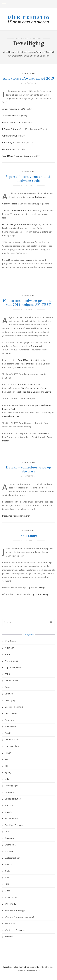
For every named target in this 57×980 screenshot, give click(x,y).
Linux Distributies (13, 799)
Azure (8, 687)
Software (9, 851)
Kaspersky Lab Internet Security (36, 370)
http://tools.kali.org (40, 601)
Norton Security (9, 149)
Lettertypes (10, 792)
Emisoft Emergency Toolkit (14, 231)
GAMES (8, 733)
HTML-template (12, 746)
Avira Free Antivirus (11, 116)
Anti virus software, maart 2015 (28, 78)
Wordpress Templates (15, 930)
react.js (8, 832)
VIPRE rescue (8, 249)
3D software (10, 641)
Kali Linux (29, 542)
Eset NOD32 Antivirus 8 (13, 122)
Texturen (9, 864)
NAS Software (11, 818)
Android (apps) (12, 661)
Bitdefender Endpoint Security (35, 395)
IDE (6, 759)
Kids (7, 779)
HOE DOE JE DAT (12, 740)
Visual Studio (11, 897)
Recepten (9, 838)
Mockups (9, 805)
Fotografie (10, 720)
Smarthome (10, 845)
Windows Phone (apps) (16, 910)
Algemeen (9, 648)
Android (9, 654)
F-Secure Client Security (29, 391)
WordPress (35, 971)
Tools (7, 871)
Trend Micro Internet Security (32, 366)
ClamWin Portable (10, 210)
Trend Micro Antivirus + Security (17, 156)
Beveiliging (30, 73)
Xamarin (9, 937)
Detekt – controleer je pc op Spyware (28, 476)
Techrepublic (41, 203)
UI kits (8, 884)
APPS (7, 674)
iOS (6, 766)
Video (8, 891)
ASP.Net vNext (11, 681)
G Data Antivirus (10, 136)
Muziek (8, 812)
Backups (9, 694)
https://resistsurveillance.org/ (16, 522)
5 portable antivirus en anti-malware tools (29, 185)
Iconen (8, 753)
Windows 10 (10, 904)
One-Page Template (14, 825)
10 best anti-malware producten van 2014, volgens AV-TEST (29, 309)
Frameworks (11, 727)
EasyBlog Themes (45, 967)
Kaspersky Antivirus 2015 (14, 142)
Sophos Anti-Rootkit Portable (16, 217)
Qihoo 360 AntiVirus (40, 440)
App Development (13, 667)
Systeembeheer (12, 858)
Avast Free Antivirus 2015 (14, 109)
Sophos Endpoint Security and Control (34, 398)
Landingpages (11, 786)
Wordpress (10, 924)
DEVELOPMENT (12, 713)
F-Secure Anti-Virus (11, 129)
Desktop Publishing (14, 707)
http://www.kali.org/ (36, 594)
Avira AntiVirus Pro (25, 374)
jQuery (8, 772)
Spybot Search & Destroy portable (18, 266)
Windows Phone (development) (19, 917)
